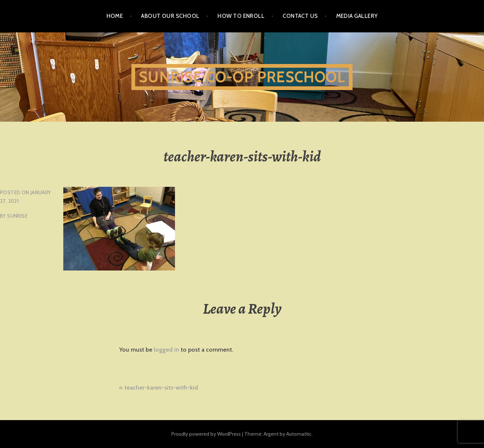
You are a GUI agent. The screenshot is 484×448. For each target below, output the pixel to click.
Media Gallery (357, 16)
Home (115, 16)
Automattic (299, 434)
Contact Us (300, 16)
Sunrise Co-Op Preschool (242, 77)
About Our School (170, 16)
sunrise (17, 216)
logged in (166, 350)
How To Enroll (241, 16)
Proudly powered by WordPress (206, 434)
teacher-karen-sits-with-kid (161, 388)
